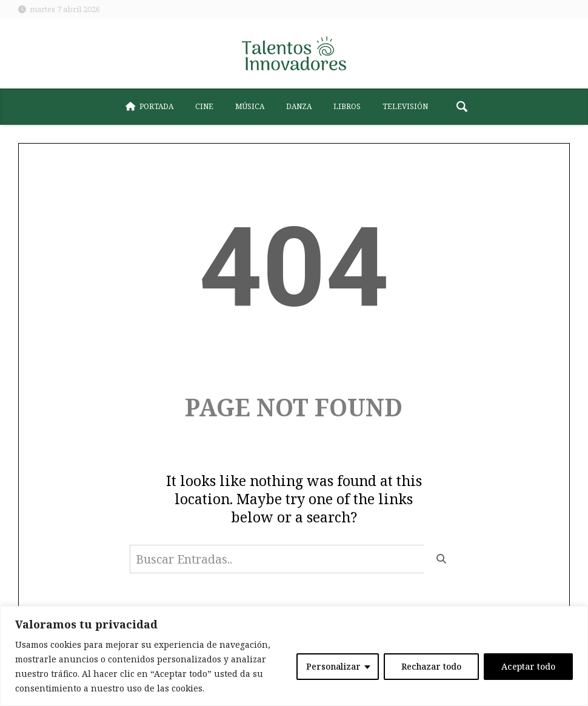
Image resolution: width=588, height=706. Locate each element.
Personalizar (333, 666)
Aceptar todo (528, 666)
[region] (294, 656)
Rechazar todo (431, 666)
